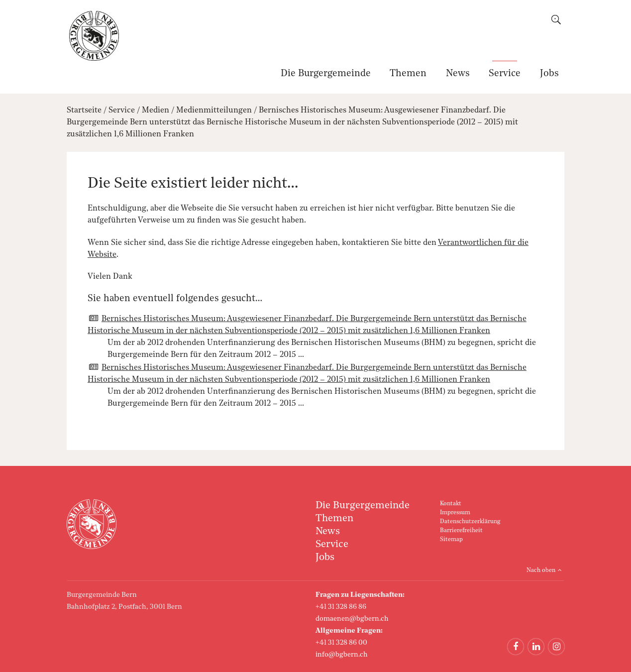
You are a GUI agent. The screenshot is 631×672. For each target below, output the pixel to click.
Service (505, 74)
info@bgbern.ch (342, 655)
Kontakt (451, 504)
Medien (156, 111)
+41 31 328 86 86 (341, 607)
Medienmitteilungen (214, 111)
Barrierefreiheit (461, 531)
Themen (408, 74)
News (458, 74)
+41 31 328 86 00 (341, 643)
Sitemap (451, 540)
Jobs (549, 74)
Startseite (84, 111)
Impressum (455, 513)
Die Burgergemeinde (326, 74)
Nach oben (541, 570)
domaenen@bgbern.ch (352, 619)
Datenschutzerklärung (470, 522)
